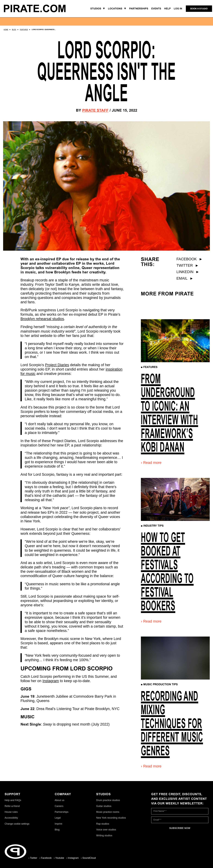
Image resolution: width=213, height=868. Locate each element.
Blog (14, 30)
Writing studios (104, 835)
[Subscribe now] (180, 828)
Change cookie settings (17, 824)
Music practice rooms (108, 812)
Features (24, 30)
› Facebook (46, 858)
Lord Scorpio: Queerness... (44, 30)
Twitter (188, 265)
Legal (58, 818)
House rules (11, 812)
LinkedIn (188, 272)
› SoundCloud (88, 858)
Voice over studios (106, 830)
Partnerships (62, 812)
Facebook (190, 259)
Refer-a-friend (12, 806)
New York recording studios (111, 818)
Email (185, 278)
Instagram (51, 681)
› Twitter (33, 858)
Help (167, 9)
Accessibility (11, 818)
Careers (59, 806)
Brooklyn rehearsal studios (42, 319)
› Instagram (72, 858)
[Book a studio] (199, 9)
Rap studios (103, 824)
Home (6, 30)
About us (60, 800)
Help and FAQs (13, 800)
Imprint (58, 824)
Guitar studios (104, 806)
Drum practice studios (108, 800)
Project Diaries (57, 365)
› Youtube (59, 858)
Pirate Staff (95, 110)
